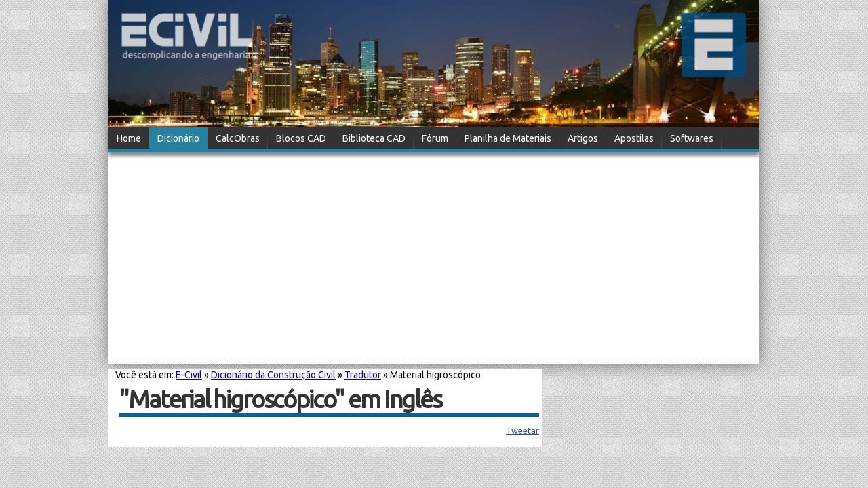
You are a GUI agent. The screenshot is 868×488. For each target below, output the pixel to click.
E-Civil (189, 375)
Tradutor (363, 375)
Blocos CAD (301, 138)
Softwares (692, 138)
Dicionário (178, 138)
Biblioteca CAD (374, 138)
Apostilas (634, 138)
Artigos (583, 138)
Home (129, 138)
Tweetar (522, 430)
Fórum (435, 138)
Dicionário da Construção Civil (273, 375)
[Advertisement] (434, 259)
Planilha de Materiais (508, 138)
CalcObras (238, 138)
